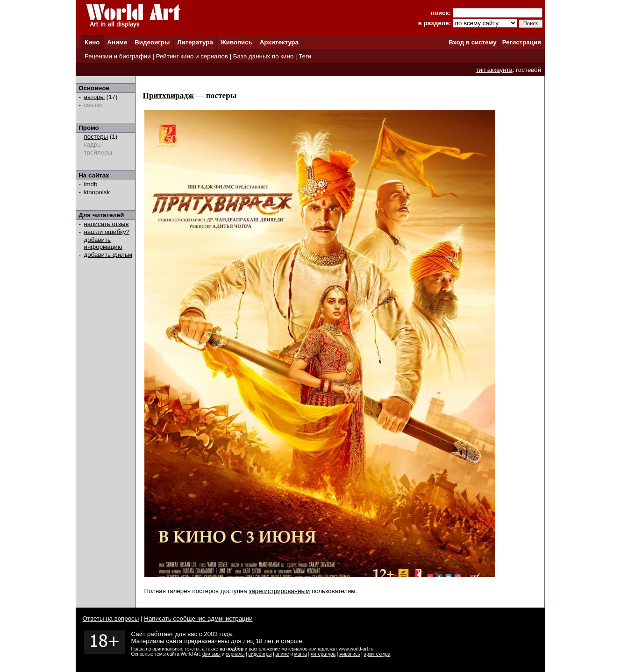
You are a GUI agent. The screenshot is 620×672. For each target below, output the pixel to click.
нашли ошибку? (107, 232)
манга (301, 654)
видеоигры (260, 654)
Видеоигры (152, 42)
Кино (92, 42)
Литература (195, 42)
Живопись (236, 42)
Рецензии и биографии (118, 56)
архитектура (377, 654)
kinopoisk (97, 192)
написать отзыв (107, 224)
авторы (95, 97)
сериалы (235, 654)
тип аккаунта (494, 70)
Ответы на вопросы (111, 619)
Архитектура (279, 42)
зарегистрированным (279, 591)
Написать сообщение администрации (198, 619)
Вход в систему (472, 42)
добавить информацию (103, 243)
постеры (96, 137)
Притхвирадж (168, 95)
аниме (282, 654)
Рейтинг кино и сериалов (192, 56)
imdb (91, 184)
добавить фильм (108, 255)
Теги (305, 56)
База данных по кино (263, 56)
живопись (349, 654)
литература (323, 654)
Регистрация (522, 42)
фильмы (211, 654)
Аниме (117, 42)
